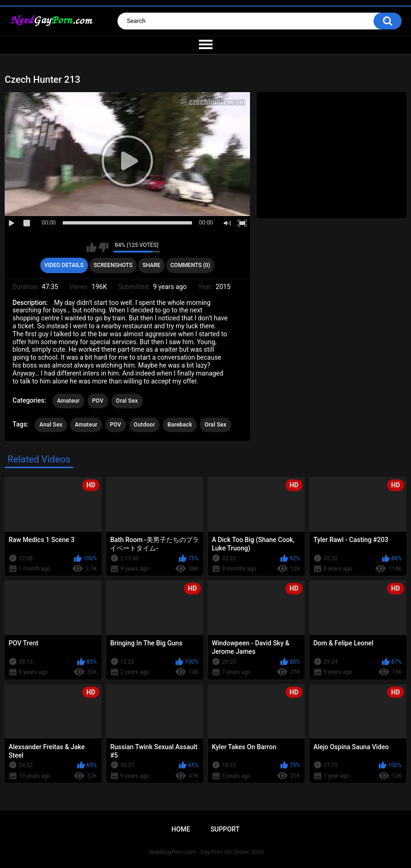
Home (181, 829)
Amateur (68, 401)
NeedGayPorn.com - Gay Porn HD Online (199, 852)
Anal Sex (51, 425)
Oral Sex (127, 401)
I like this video (92, 247)
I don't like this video (104, 247)
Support (225, 829)
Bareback (180, 425)
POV (98, 401)
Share (151, 265)
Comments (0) (190, 265)
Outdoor (145, 425)
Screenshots (113, 265)
